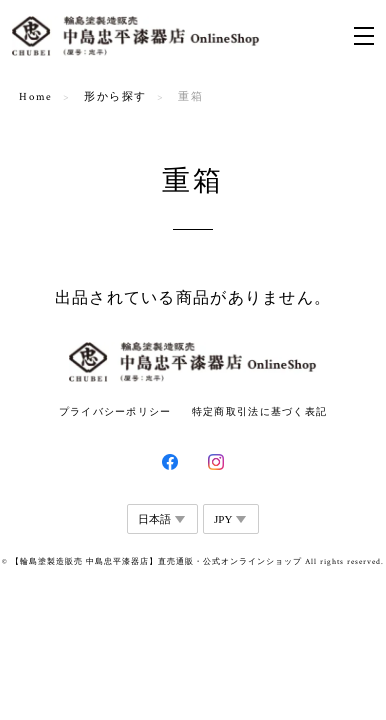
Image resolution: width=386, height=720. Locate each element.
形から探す (115, 97)
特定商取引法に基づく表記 (259, 411)
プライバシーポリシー (115, 411)
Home (35, 97)
